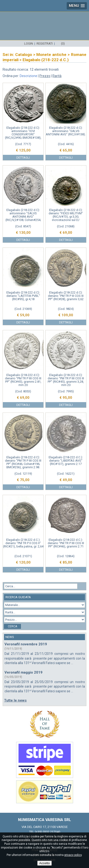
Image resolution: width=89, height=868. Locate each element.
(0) (63, 44)
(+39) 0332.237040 (47, 832)
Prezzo (45, 76)
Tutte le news (15, 700)
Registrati (45, 44)
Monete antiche (51, 55)
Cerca (12, 626)
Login (29, 44)
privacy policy (73, 855)
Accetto (44, 863)
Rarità (57, 76)
